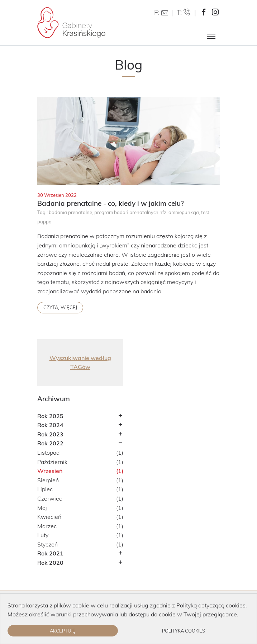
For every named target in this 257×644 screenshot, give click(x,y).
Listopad (48, 453)
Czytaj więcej (60, 307)
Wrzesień (50, 471)
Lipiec (45, 489)
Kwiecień (49, 517)
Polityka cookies (184, 631)
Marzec (47, 526)
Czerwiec (50, 498)
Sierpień (48, 480)
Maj (42, 508)
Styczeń (47, 544)
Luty (43, 535)
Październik (52, 462)
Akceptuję (63, 631)
